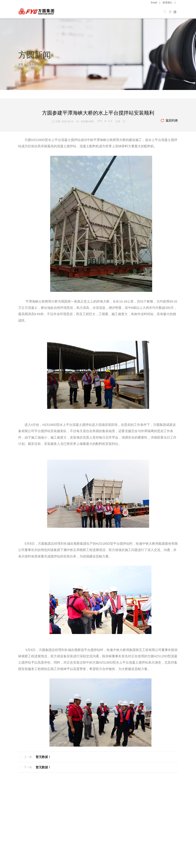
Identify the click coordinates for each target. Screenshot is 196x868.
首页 (21, 64)
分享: (120, 121)
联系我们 (167, 3)
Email (154, 3)
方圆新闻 (32, 64)
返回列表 (169, 120)
